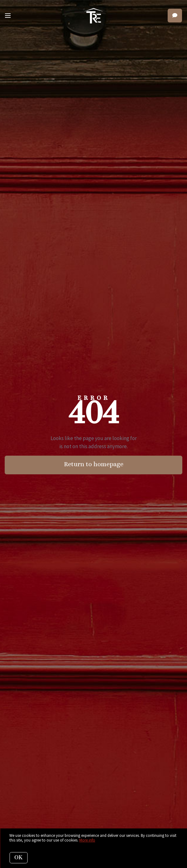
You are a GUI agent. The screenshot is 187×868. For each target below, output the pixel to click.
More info (87, 840)
